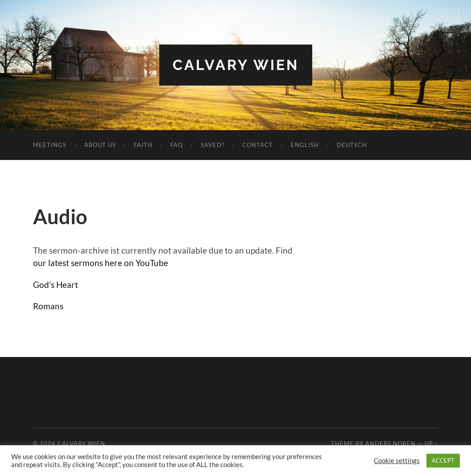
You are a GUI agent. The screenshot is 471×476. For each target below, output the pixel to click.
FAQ (177, 145)
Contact (258, 145)
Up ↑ (431, 443)
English (305, 145)
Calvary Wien (236, 65)
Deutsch (352, 145)
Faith (143, 145)
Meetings (50, 145)
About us (100, 145)
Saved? (213, 145)
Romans (48, 306)
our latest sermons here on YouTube (101, 263)
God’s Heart (56, 285)
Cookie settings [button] (397, 461)
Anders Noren (390, 443)
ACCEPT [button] (443, 460)
